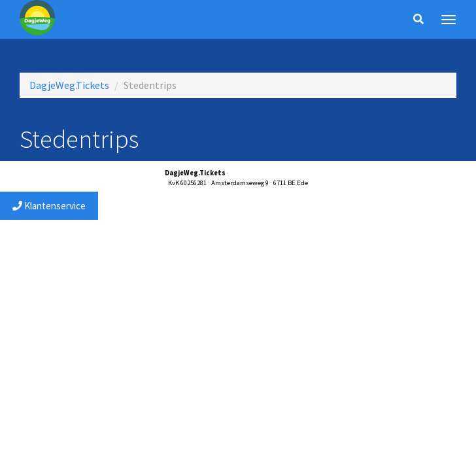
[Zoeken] (418, 19)
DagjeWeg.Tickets (69, 85)
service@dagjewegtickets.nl (271, 173)
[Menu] (449, 20)
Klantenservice (49, 206)
